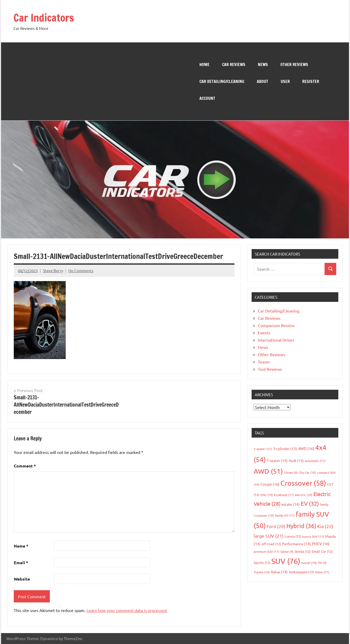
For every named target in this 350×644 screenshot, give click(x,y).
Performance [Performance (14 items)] (296, 544)
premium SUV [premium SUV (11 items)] (267, 551)
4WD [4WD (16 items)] (306, 448)
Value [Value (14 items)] (279, 571)
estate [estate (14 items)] (291, 504)
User (285, 81)
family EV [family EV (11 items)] (285, 515)
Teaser (264, 361)
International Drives (276, 340)
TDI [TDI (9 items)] (322, 562)
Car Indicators (44, 18)
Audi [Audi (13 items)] (296, 460)
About (262, 81)
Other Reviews (294, 64)
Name (21, 546)
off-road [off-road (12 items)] (271, 544)
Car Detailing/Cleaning (222, 81)
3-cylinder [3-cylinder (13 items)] (285, 448)
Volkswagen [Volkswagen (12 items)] (301, 572)
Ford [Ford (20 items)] (276, 526)
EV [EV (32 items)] (310, 503)
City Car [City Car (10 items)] (307, 472)
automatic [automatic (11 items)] (315, 460)
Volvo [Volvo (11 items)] (322, 572)
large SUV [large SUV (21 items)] (269, 536)
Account (207, 98)
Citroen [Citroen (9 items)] (291, 472)
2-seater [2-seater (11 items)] (263, 448)
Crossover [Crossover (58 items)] (303, 483)
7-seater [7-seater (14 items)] (277, 460)
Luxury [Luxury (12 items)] (293, 536)
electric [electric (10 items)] (304, 495)
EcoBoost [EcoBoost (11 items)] (284, 495)
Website (22, 579)
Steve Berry (53, 270)
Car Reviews (234, 64)
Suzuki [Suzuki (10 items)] (309, 562)
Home (204, 64)
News (263, 64)
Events (264, 332)
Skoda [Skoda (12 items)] (302, 551)
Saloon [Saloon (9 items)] (287, 551)
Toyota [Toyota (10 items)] (262, 572)
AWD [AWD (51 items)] (268, 471)
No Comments (81, 270)
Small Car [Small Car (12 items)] (322, 551)
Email (21, 562)
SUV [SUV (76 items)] (286, 561)
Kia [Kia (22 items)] (325, 526)
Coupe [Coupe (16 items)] (270, 484)
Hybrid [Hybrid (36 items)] (301, 526)
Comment (25, 466)
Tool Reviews (270, 369)
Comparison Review (276, 325)
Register (311, 81)
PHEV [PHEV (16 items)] (321, 544)
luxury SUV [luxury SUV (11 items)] (313, 536)
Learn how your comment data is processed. (127, 610)
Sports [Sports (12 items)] (262, 562)
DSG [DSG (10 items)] (267, 495)
